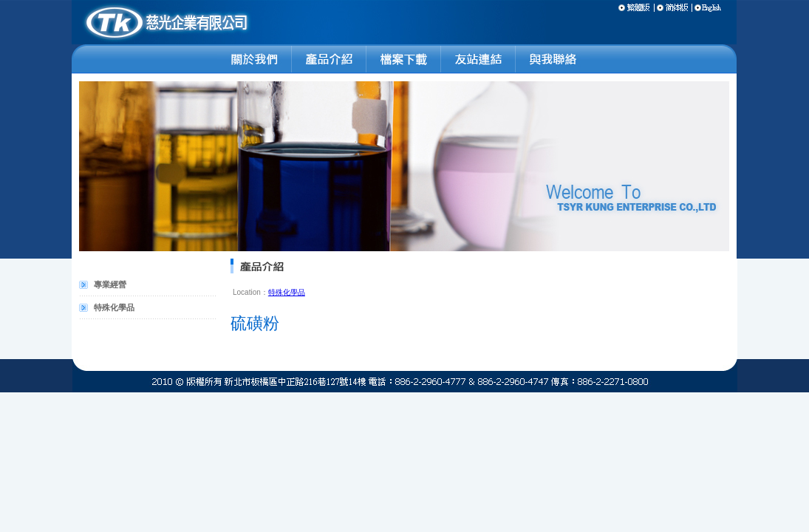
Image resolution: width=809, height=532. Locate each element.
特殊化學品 (114, 307)
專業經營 (110, 284)
